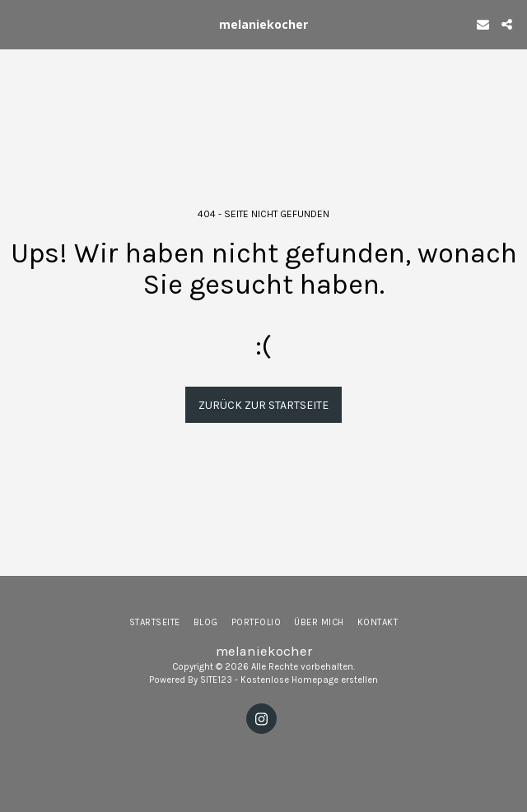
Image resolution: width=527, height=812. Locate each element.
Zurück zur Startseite (263, 405)
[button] (18, 23)
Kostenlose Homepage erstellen (309, 680)
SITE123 (216, 680)
